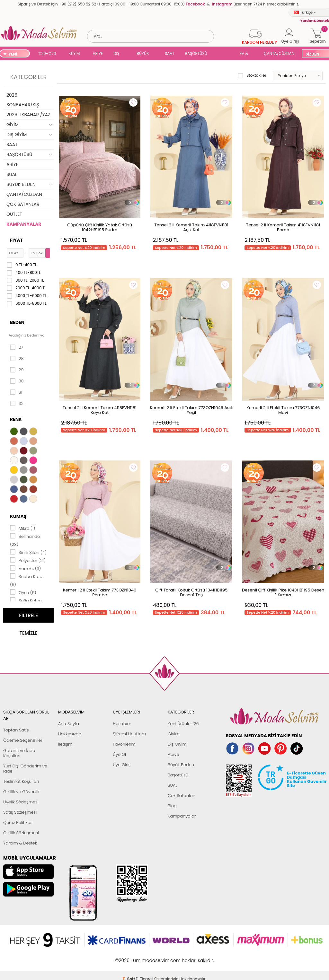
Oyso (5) (23, 592)
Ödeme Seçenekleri (23, 740)
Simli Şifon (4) (28, 552)
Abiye (173, 754)
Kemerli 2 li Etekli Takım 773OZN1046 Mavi (283, 410)
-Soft (129, 957)
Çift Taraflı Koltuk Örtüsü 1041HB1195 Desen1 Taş (191, 592)
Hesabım (122, 724)
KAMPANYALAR (24, 224)
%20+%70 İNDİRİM (47, 54)
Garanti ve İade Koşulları (19, 753)
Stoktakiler (252, 75)
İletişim (65, 744)
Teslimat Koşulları (21, 781)
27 (17, 347)
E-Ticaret (145, 957)
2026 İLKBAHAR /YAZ (28, 115)
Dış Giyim (177, 744)
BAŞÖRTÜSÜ (196, 53)
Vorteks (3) (25, 568)
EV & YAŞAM (246, 54)
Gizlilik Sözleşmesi (21, 833)
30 (17, 381)
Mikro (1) (23, 528)
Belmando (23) (25, 540)
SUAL (225, 54)
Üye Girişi (122, 765)
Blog (172, 806)
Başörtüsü (178, 775)
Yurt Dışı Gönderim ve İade (25, 769)
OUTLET (14, 214)
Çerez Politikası (18, 822)
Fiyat (16, 240)
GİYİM (75, 53)
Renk (16, 419)
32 (17, 404)
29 (17, 370)
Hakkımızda (70, 734)
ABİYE (98, 53)
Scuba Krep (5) (26, 580)
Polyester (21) (28, 560)
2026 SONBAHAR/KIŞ (23, 100)
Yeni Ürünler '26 (183, 724)
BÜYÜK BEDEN (143, 54)
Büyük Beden (181, 765)
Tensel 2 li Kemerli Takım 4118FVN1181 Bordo (283, 227)
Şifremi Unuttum (129, 734)
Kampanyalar (182, 816)
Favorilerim (124, 744)
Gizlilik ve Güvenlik (21, 792)
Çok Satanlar (181, 796)
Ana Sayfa (69, 724)
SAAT (170, 53)
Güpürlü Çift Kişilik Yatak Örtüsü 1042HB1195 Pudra (100, 227)
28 (17, 359)
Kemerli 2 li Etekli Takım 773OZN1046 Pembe (100, 592)
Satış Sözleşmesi (20, 812)
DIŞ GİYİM (119, 54)
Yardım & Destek (20, 843)
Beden (17, 322)
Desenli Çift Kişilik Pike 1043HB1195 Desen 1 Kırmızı (283, 592)
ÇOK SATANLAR (23, 204)
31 (16, 392)
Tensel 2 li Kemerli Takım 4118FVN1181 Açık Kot (191, 227)
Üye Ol (119, 754)
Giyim (174, 734)
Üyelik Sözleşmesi (21, 802)
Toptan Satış (16, 730)
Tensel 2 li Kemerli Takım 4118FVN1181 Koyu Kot (100, 410)
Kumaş (18, 516)
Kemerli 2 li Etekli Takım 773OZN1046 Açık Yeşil (191, 410)
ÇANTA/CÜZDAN (279, 53)
